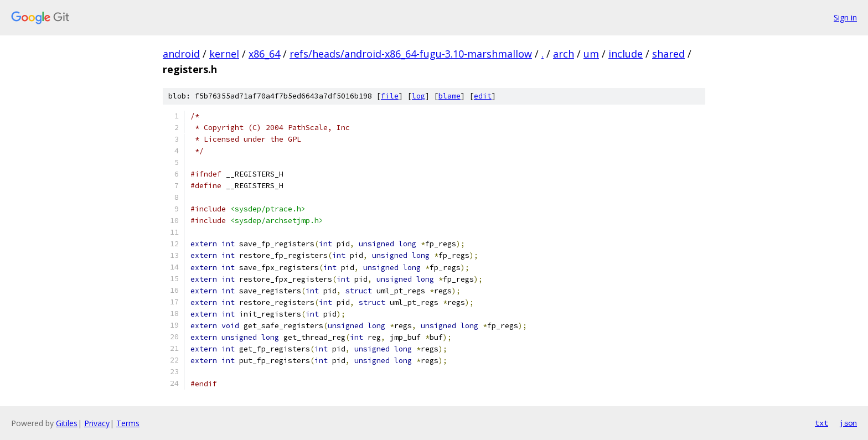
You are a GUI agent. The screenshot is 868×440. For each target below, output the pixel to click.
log (418, 96)
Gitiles (67, 423)
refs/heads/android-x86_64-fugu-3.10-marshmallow (411, 54)
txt (821, 423)
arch (564, 54)
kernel (224, 54)
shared (668, 54)
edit (483, 96)
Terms (128, 423)
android (181, 54)
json (848, 423)
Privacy (97, 423)
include (626, 54)
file (390, 96)
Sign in (845, 17)
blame (449, 96)
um (591, 54)
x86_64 (264, 54)
